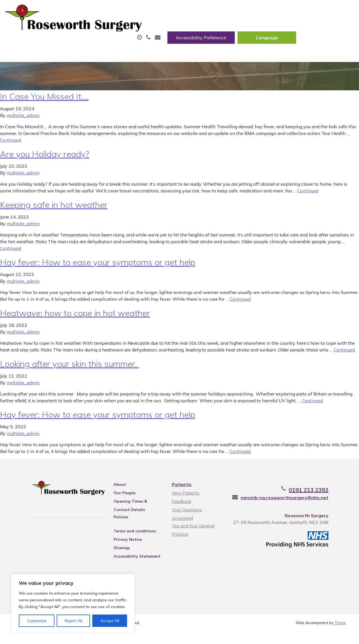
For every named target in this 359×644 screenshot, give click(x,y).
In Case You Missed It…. (44, 107)
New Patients (321, 28)
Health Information (96, 47)
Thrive (340, 635)
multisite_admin (23, 126)
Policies (113, 527)
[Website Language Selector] (325, 10)
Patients (181, 495)
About (82, 28)
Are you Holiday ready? (45, 164)
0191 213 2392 (326, 500)
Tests (279, 28)
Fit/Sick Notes (238, 28)
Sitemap (114, 558)
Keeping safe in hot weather (54, 215)
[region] (73, 603)
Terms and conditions (127, 541)
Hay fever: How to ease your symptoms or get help (98, 273)
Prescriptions (187, 28)
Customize (37, 621)
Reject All (73, 621)
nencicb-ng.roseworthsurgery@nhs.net (302, 508)
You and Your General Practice (192, 529)
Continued (11, 150)
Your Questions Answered (197, 520)
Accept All (110, 621)
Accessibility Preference (259, 10)
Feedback (181, 512)
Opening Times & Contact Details (131, 512)
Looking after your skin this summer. (70, 374)
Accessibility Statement (129, 567)
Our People (117, 503)
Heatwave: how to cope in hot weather (75, 323)
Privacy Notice (120, 550)
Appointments (133, 28)
